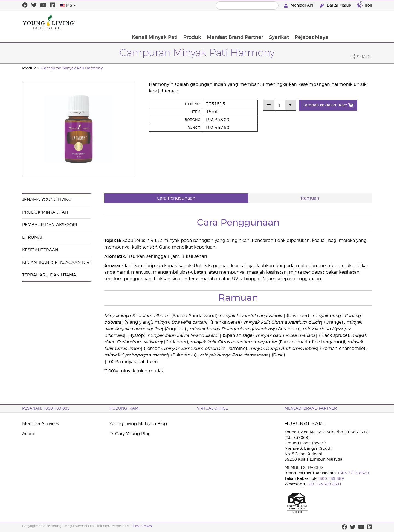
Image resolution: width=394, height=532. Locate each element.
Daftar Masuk (336, 6)
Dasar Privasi (143, 526)
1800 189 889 (330, 479)
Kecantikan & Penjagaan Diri (56, 263)
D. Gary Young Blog (130, 434)
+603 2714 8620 (353, 473)
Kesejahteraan (40, 250)
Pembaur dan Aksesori (50, 225)
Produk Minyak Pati (45, 212)
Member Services (40, 424)
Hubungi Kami (124, 408)
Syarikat (319, 22)
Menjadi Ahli (300, 6)
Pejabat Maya (352, 22)
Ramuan (310, 198)
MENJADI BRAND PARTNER (311, 408)
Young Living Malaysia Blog (138, 424)
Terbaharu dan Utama (49, 275)
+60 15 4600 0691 (324, 484)
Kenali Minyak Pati (194, 22)
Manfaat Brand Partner (275, 22)
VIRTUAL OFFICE (212, 408)
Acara (28, 434)
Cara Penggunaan (176, 198)
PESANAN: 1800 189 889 (46, 408)
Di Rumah (33, 237)
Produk (232, 22)
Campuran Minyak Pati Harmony (72, 68)
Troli (364, 5)
